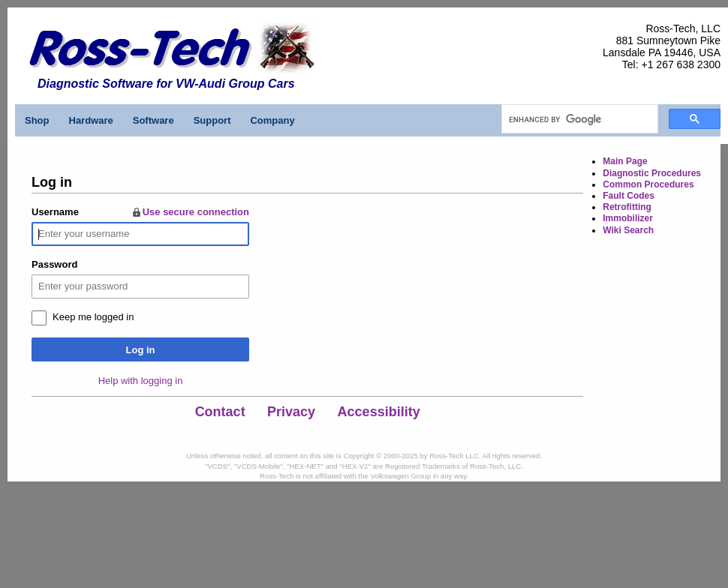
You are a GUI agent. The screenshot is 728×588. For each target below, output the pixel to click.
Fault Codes (629, 196)
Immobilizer (628, 218)
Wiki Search (628, 230)
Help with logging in (141, 381)
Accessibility (379, 412)
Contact (220, 412)
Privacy (291, 412)
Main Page (625, 161)
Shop (37, 120)
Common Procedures (648, 184)
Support (212, 120)
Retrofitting (627, 207)
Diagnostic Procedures (652, 173)
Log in (141, 350)
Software (153, 120)
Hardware (91, 120)
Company (272, 120)
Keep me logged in (93, 317)
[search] (578, 119)
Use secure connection (190, 212)
